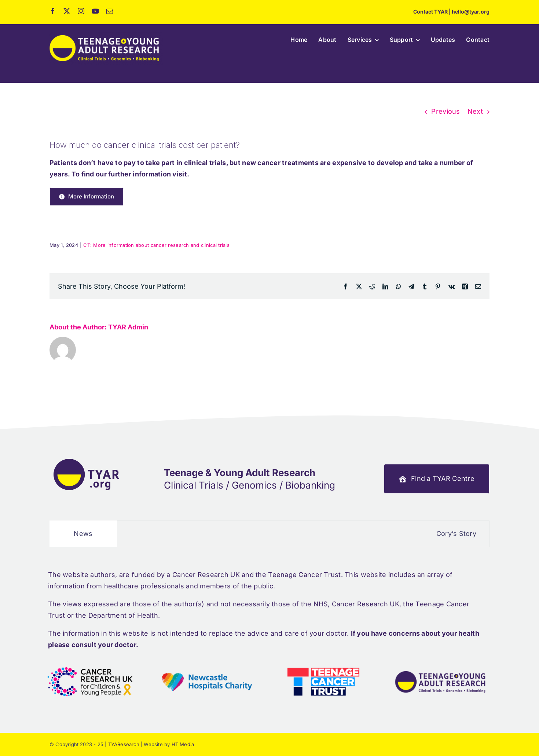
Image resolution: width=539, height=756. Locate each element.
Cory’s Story (474, 534)
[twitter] (67, 11)
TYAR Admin (128, 327)
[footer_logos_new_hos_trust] (207, 660)
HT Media (183, 744)
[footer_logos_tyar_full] (440, 660)
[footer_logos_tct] (323, 660)
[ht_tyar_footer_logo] (86, 458)
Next (475, 111)
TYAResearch (124, 744)
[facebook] (53, 11)
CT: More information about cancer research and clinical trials (156, 245)
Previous (445, 111)
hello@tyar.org (471, 12)
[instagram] (81, 11)
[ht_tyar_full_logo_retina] (106, 35)
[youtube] (95, 11)
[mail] (110, 11)
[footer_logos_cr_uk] (90, 660)
